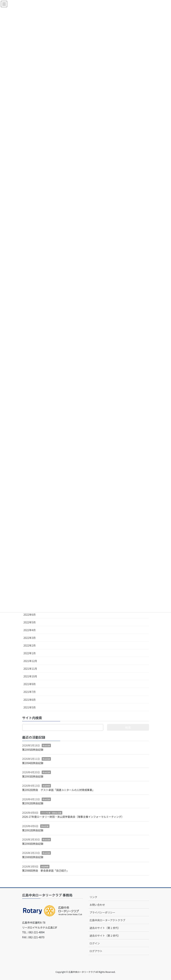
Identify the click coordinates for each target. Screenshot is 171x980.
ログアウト (96, 951)
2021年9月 (30, 684)
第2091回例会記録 (33, 830)
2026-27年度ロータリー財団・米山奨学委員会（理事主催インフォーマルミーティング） (73, 817)
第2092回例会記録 (33, 803)
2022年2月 (30, 645)
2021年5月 (30, 707)
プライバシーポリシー (102, 912)
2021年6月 (30, 700)
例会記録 (46, 745)
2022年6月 (30, 615)
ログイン (95, 943)
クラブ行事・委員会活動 (51, 813)
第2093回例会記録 (33, 776)
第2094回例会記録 (33, 763)
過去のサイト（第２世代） (105, 936)
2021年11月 (30, 669)
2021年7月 (30, 692)
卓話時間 (46, 786)
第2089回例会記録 (33, 857)
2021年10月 (30, 676)
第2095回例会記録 (33, 750)
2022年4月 (30, 630)
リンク (93, 897)
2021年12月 (30, 661)
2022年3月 (30, 638)
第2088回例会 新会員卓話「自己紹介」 (46, 870)
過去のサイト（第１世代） (105, 928)
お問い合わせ (97, 905)
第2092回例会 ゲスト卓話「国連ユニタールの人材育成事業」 (58, 790)
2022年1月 (30, 653)
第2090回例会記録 (33, 844)
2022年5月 (30, 622)
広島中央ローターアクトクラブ (108, 920)
